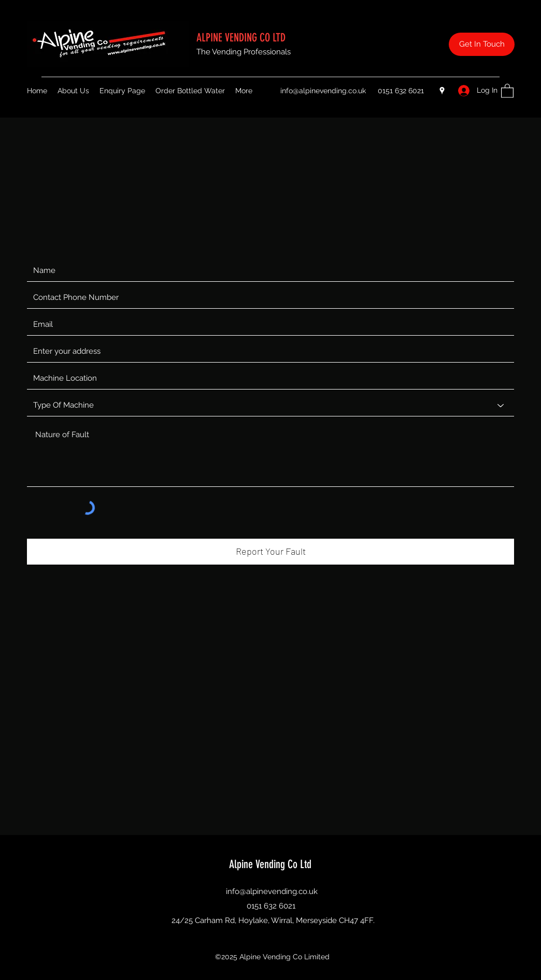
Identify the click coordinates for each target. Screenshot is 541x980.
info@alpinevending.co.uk (323, 91)
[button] (507, 90)
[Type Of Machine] (270, 406)
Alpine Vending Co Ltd (272, 864)
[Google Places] (442, 91)
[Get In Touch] (482, 44)
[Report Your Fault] (270, 552)
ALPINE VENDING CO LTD (242, 38)
